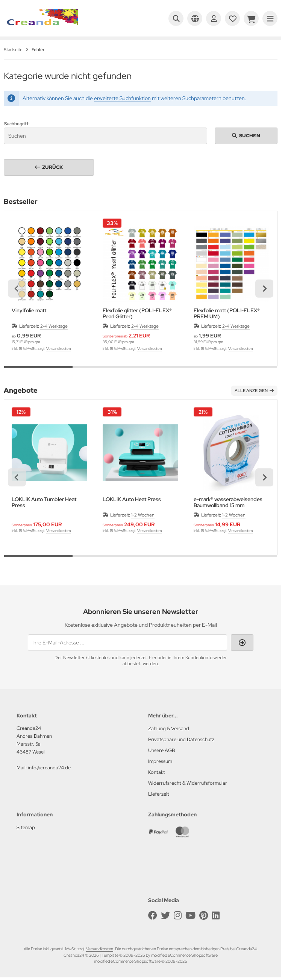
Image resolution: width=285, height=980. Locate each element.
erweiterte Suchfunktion (122, 98)
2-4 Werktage (54, 326)
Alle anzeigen (254, 390)
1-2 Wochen (143, 515)
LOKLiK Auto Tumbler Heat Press (44, 502)
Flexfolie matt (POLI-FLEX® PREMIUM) (227, 313)
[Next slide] (264, 289)
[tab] (38, 372)
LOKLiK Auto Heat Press (132, 499)
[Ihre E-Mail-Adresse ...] (127, 643)
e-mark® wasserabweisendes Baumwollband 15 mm (228, 502)
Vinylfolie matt (29, 311)
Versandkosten (58, 349)
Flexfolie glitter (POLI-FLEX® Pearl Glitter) (137, 313)
